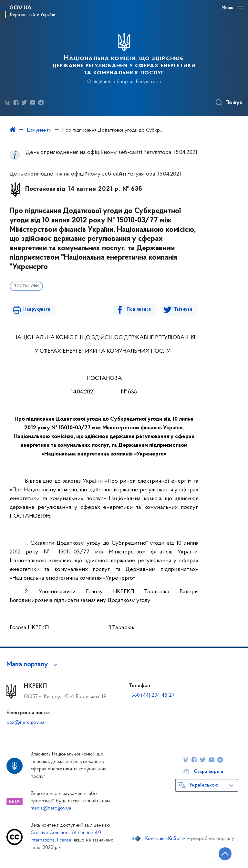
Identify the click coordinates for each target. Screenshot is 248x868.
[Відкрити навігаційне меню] (240, 8)
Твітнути (183, 310)
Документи (39, 130)
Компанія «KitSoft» (165, 839)
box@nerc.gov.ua (25, 723)
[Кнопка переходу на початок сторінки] (224, 853)
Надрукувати (36, 310)
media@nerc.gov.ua (51, 808)
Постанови (26, 286)
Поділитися (139, 310)
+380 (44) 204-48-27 (152, 695)
